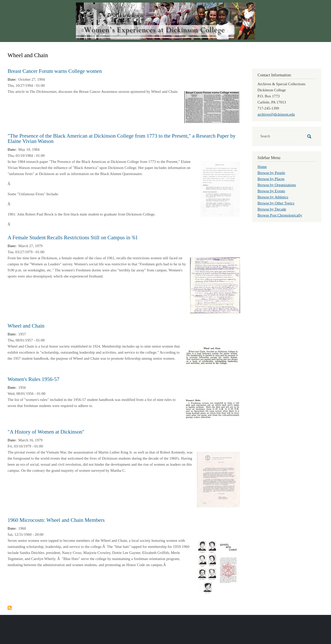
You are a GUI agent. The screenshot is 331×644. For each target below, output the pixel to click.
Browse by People (271, 173)
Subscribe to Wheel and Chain (10, 608)
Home (262, 167)
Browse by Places (271, 179)
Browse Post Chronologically (280, 215)
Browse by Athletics (273, 197)
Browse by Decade (272, 209)
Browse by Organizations (277, 185)
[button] (212, 107)
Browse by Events (271, 191)
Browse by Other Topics (276, 203)
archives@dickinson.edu (276, 114)
